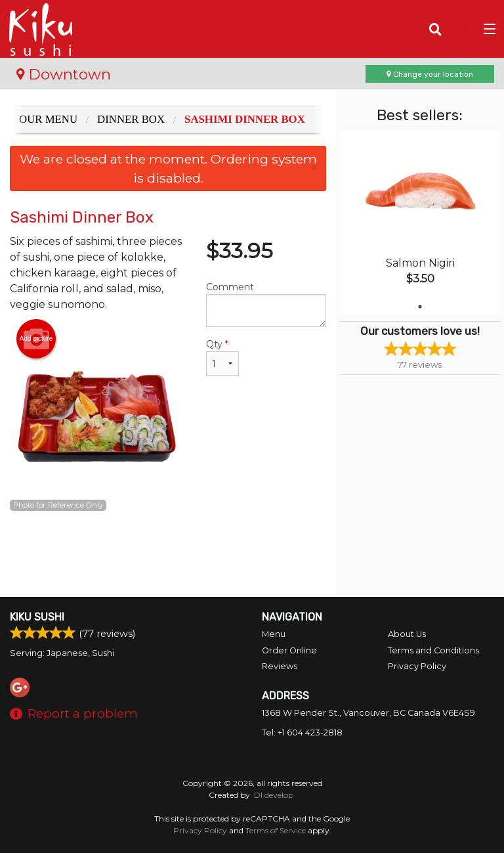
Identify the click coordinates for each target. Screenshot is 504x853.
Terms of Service (276, 830)
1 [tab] (420, 307)
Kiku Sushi (37, 617)
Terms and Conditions (433, 650)
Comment (266, 304)
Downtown (64, 74)
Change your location (430, 74)
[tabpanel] (420, 222)
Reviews (280, 666)
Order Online (289, 650)
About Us (407, 634)
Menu (274, 634)
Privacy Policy (417, 666)
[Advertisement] (168, 554)
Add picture (36, 339)
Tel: (302, 733)
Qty (222, 357)
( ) (462, 29)
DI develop (274, 795)
